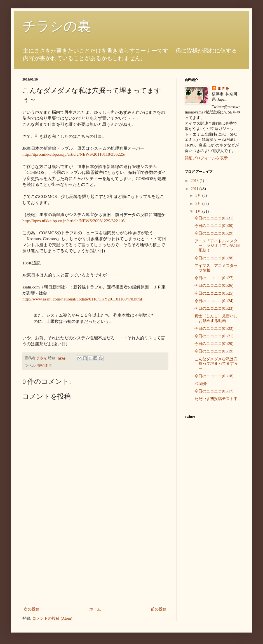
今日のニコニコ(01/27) (214, 278)
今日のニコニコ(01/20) (214, 344)
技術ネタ (45, 366)
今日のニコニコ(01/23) (214, 308)
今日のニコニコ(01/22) (214, 329)
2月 (199, 204)
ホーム (95, 609)
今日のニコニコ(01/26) (214, 286)
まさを (223, 88)
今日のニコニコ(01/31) (214, 218)
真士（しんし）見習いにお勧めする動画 (216, 318)
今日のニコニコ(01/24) (214, 301)
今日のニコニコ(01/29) (214, 233)
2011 (195, 189)
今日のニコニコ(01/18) (214, 376)
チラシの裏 (57, 26)
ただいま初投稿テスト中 (216, 399)
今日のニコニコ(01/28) (214, 258)
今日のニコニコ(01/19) (214, 351)
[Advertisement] (95, 564)
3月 (199, 196)
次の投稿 (32, 609)
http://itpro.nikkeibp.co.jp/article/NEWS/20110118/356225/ (74, 154)
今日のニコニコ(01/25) (214, 293)
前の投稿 (159, 609)
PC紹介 (201, 384)
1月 (199, 211)
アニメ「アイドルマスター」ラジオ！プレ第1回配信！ (217, 246)
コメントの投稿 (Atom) (52, 618)
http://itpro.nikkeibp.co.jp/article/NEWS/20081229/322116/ (74, 221)
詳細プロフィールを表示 (206, 158)
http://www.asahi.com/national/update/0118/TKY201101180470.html (82, 299)
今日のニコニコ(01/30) (214, 226)
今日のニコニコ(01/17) (214, 391)
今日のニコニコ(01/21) (214, 336)
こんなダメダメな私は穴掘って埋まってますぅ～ (216, 364)
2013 (195, 181)
